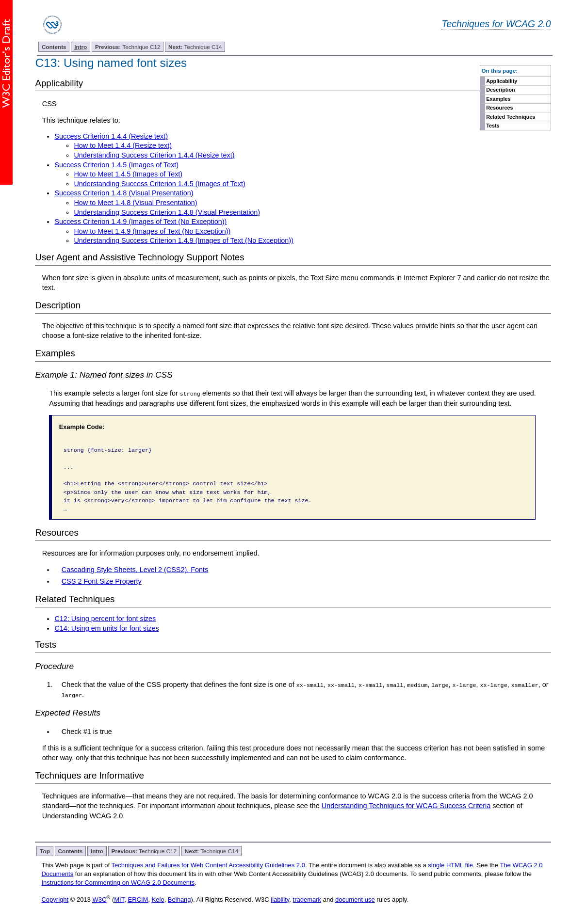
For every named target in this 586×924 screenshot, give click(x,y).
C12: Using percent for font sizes (105, 619)
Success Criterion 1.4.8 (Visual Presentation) (124, 193)
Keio (158, 899)
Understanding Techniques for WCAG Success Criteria (406, 806)
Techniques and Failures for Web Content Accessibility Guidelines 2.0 (208, 865)
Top (45, 851)
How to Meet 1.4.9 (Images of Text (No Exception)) (152, 231)
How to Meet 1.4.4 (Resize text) (123, 145)
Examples (498, 99)
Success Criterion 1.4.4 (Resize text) (111, 136)
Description (500, 90)
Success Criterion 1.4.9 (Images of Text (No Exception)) (140, 222)
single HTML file (450, 865)
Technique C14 (195, 47)
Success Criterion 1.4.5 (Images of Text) (116, 165)
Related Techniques (511, 117)
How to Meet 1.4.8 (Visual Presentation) (135, 203)
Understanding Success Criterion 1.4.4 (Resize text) (154, 155)
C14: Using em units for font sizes (106, 628)
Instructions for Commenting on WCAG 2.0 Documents (118, 883)
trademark (307, 899)
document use (355, 899)
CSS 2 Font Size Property (102, 581)
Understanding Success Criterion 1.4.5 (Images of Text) (159, 184)
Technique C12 (128, 47)
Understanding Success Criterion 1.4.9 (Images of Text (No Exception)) (183, 240)
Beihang (179, 899)
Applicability (502, 81)
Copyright (55, 899)
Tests (493, 126)
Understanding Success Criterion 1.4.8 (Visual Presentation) (167, 212)
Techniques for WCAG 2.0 (496, 24)
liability (280, 899)
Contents (54, 47)
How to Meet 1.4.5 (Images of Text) (128, 174)
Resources (499, 108)
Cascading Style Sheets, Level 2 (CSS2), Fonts (135, 570)
